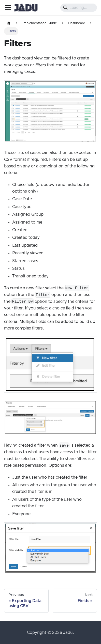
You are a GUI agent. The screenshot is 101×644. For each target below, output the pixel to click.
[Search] (79, 8)
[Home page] (9, 23)
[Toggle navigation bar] (8, 8)
